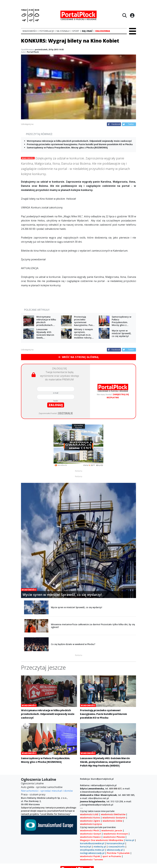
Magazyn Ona (88, 840)
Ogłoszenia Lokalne (32, 783)
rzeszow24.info (117, 847)
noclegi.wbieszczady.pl (92, 853)
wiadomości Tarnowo (92, 859)
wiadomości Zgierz (90, 821)
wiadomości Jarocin (112, 830)
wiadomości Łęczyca (91, 824)
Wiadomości (28, 158)
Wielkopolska (116, 840)
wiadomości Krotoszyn (116, 834)
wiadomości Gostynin (114, 818)
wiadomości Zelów (112, 821)
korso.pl (130, 840)
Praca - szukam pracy (33, 794)
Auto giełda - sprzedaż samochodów (42, 787)
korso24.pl (86, 847)
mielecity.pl (100, 847)
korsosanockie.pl (116, 843)
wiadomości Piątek (90, 856)
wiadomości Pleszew (114, 837)
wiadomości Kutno (90, 818)
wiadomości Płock (89, 830)
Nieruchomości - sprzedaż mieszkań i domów (47, 791)
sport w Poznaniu (112, 856)
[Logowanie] (132, 15)
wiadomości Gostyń (91, 834)
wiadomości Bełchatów (113, 814)
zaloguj (56, 405)
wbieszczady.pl (115, 850)
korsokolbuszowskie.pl (92, 843)
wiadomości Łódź (89, 814)
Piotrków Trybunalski (118, 853)
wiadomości (102, 840)
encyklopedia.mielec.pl (92, 850)
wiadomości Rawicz (90, 837)
